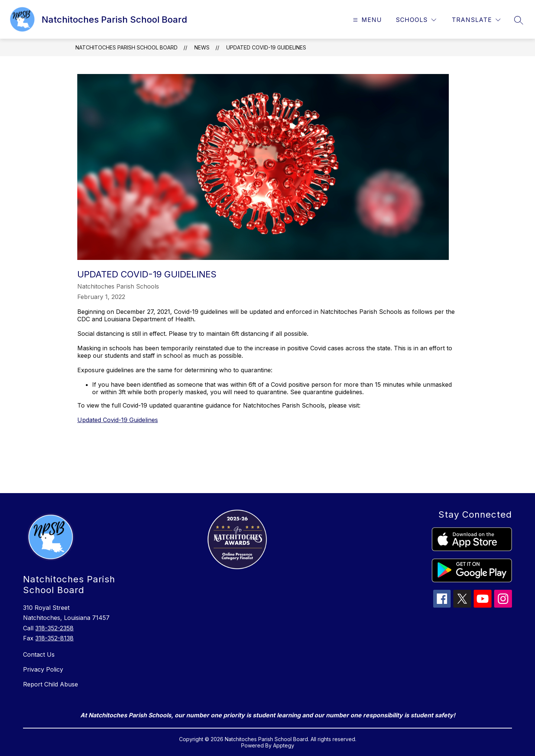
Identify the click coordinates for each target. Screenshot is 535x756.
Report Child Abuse (51, 684)
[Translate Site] (476, 20)
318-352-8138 (54, 638)
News (202, 47)
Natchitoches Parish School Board (127, 47)
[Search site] (519, 20)
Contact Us (39, 654)
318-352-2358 (54, 628)
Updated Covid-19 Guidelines (266, 47)
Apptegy (284, 745)
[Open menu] (367, 20)
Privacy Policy (43, 669)
